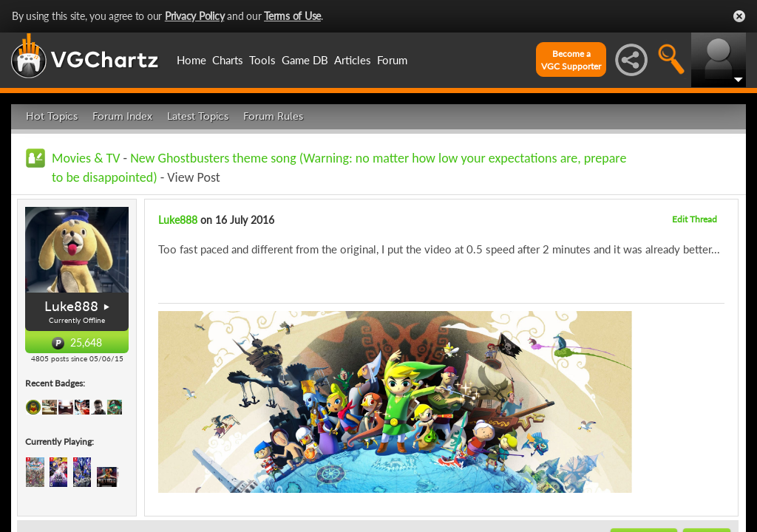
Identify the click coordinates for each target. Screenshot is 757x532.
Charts (228, 60)
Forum (392, 60)
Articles (353, 60)
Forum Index (122, 116)
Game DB (305, 60)
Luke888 (71, 307)
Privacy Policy (195, 16)
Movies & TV (86, 158)
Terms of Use (292, 16)
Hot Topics (52, 116)
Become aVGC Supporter (571, 60)
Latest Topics (198, 116)
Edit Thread (695, 219)
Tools (262, 60)
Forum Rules (273, 116)
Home (191, 60)
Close (739, 16)
